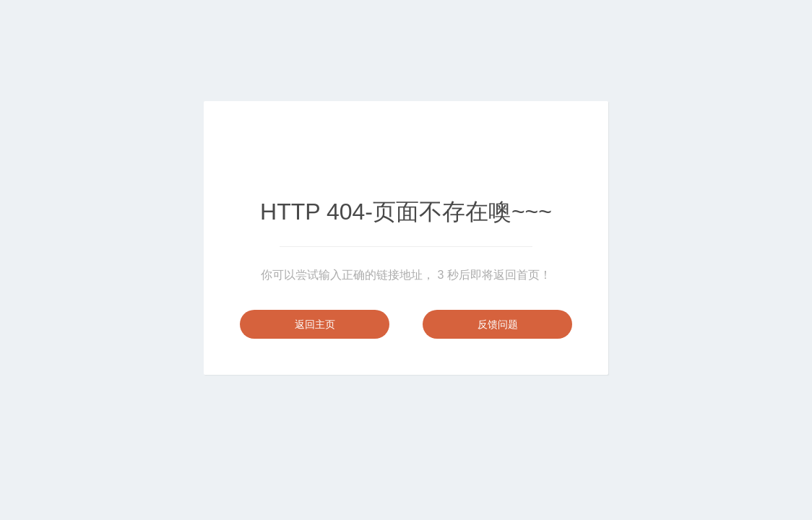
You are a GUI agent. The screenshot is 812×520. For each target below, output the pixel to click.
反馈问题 (498, 324)
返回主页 (315, 324)
